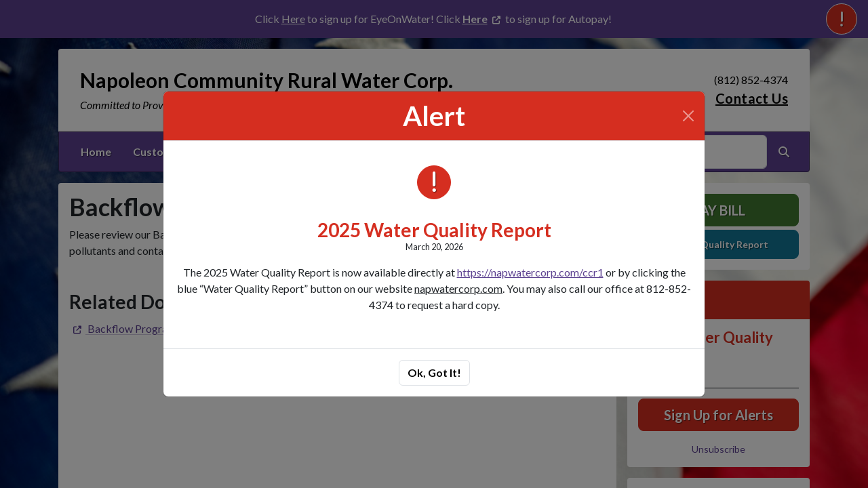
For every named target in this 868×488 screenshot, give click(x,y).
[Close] (688, 116)
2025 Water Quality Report (434, 230)
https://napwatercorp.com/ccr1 (530, 272)
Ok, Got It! (434, 372)
